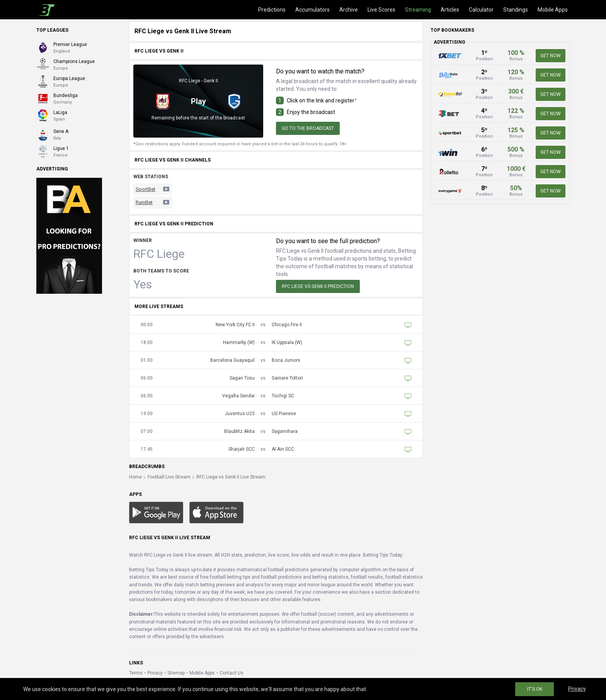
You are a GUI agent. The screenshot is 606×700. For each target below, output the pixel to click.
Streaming (418, 10)
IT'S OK (535, 689)
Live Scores (381, 10)
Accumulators (312, 10)
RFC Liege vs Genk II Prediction (318, 286)
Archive (349, 10)
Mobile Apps (553, 10)
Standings (516, 10)
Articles (450, 10)
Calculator (481, 10)
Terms (136, 673)
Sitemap (176, 673)
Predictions (272, 10)
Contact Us (232, 673)
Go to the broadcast (308, 128)
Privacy (155, 673)
